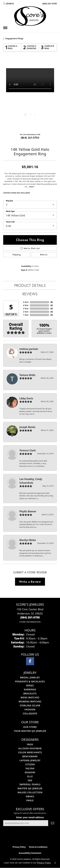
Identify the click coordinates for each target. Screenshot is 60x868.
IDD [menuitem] (30, 780)
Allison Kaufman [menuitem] (30, 748)
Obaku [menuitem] (30, 796)
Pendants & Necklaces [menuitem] (30, 681)
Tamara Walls (27, 375)
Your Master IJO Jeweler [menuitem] (30, 731)
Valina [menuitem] (30, 768)
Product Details (30, 285)
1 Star (26, 315)
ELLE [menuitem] (30, 776)
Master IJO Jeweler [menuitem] (30, 788)
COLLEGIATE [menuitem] (30, 713)
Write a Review (30, 582)
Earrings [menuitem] (30, 689)
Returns (44, 255)
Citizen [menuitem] (30, 764)
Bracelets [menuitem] (30, 693)
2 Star (26, 312)
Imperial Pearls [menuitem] (30, 784)
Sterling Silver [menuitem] (30, 705)
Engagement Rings (14, 38)
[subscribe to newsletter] (52, 823)
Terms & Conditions (38, 847)
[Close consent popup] (55, 863)
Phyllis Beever (28, 511)
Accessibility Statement (30, 853)
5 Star (26, 302)
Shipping (17, 255)
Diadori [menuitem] (30, 772)
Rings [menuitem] (30, 685)
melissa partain (29, 349)
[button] (9, 4)
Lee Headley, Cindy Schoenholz (31, 481)
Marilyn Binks (28, 540)
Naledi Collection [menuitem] (30, 792)
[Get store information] (30, 622)
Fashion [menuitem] (30, 709)
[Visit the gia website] (35, 837)
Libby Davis (26, 398)
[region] (30, 95)
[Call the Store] (30, 617)
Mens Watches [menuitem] (30, 697)
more (32, 187)
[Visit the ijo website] (25, 837)
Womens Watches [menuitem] (30, 701)
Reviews (30, 294)
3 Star (26, 309)
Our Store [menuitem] (30, 727)
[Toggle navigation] (5, 28)
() (52, 302)
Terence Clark (28, 450)
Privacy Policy (19, 847)
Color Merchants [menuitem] (30, 752)
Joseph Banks (27, 427)
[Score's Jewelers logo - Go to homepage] (30, 16)
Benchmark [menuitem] (30, 756)
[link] (49, 4)
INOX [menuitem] (30, 744)
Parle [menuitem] (30, 800)
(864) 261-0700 (30, 138)
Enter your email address (30, 817)
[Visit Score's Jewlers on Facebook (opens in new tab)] (30, 661)
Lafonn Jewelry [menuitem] (30, 760)
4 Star (26, 305)
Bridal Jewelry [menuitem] (30, 677)
